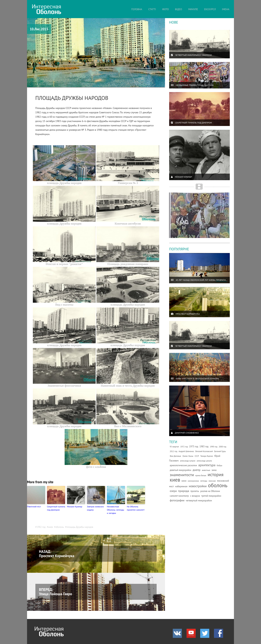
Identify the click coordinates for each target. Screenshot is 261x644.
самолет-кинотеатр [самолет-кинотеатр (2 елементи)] (179, 496)
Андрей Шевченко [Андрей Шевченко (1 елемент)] (186, 451)
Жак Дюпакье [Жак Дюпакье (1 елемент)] (175, 456)
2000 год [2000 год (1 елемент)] (222, 447)
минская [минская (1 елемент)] (212, 481)
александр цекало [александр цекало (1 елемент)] (204, 461)
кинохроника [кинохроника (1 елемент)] (193, 481)
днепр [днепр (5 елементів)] (196, 470)
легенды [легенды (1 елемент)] (204, 481)
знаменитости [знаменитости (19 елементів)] (182, 475)
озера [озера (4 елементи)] (173, 491)
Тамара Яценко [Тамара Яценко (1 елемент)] (207, 456)
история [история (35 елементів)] (216, 474)
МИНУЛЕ (193, 9)
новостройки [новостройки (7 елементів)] (198, 486)
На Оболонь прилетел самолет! (136, 508)
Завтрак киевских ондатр (95, 508)
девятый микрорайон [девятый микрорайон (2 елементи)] (180, 470)
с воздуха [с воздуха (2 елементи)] (195, 496)
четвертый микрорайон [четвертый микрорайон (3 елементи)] (199, 500)
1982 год (41, 527)
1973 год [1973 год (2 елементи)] (194, 447)
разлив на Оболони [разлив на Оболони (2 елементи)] (210, 491)
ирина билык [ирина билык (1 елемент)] (201, 475)
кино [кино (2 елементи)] (184, 481)
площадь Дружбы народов (80, 527)
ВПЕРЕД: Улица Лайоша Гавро (56, 592)
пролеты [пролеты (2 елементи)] (195, 491)
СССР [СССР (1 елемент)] (197, 456)
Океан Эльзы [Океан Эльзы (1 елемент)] (188, 456)
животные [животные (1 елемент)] (206, 470)
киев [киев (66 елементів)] (175, 480)
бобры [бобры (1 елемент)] (219, 465)
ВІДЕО (179, 9)
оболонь (60, 527)
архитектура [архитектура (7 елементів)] (207, 465)
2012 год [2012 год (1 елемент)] (173, 451)
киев (50, 527)
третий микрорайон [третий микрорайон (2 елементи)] (211, 496)
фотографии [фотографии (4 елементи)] (177, 500)
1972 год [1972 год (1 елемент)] (184, 447)
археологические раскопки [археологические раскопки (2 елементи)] (183, 465)
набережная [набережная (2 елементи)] (181, 486)
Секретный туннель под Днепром (56, 508)
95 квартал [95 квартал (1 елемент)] (174, 447)
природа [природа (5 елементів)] (183, 491)
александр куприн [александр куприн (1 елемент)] (188, 461)
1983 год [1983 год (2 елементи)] (204, 447)
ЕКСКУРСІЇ (210, 9)
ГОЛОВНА (137, 9)
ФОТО (165, 9)
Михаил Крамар (75, 507)
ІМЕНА (226, 9)
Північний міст (34, 507)
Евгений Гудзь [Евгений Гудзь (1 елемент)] (220, 451)
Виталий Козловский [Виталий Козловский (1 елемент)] (204, 451)
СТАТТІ (152, 9)
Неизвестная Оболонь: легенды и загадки (116, 510)
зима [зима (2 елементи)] (214, 470)
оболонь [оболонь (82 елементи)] (218, 485)
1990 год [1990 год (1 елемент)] (214, 447)
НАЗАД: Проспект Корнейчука (57, 554)
